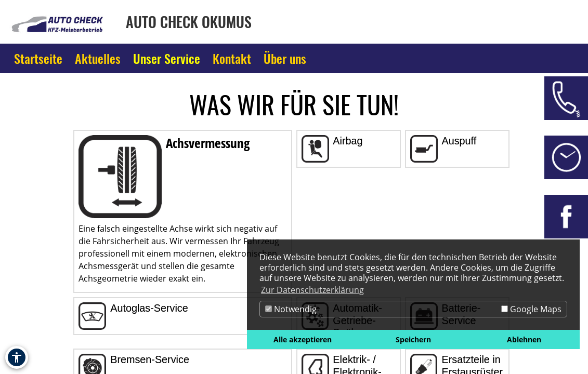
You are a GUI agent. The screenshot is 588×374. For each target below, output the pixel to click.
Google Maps (531, 309)
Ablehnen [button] (524, 339)
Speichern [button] (413, 339)
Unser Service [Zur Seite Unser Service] (167, 58)
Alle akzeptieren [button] (303, 339)
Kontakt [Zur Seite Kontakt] (232, 58)
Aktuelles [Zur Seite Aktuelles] (98, 58)
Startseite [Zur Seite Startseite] (38, 58)
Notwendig (291, 309)
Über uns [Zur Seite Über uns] (285, 58)
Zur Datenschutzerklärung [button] (312, 290)
